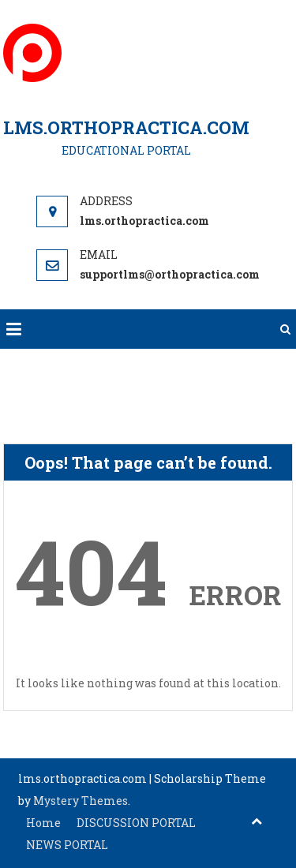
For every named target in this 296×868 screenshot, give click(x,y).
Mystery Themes (81, 801)
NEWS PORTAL (67, 845)
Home (43, 823)
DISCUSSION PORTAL (136, 823)
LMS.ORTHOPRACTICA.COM (126, 127)
